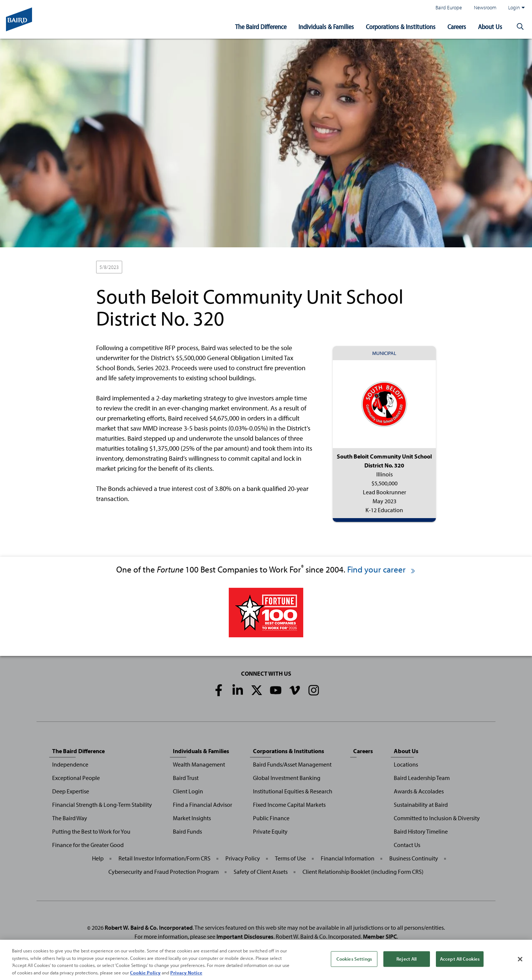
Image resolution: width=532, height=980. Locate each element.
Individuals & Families (326, 27)
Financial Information (348, 858)
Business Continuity (414, 858)
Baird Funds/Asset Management (292, 764)
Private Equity (270, 831)
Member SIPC (380, 936)
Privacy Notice (186, 977)
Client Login (188, 791)
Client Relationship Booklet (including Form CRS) (363, 872)
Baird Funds (187, 831)
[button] (520, 27)
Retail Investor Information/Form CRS (164, 858)
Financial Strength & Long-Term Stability (102, 805)
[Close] (520, 964)
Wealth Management (199, 764)
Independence (70, 764)
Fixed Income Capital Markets (289, 805)
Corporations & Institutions (401, 27)
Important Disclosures (245, 936)
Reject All (406, 963)
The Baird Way (70, 818)
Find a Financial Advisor (202, 805)
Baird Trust (186, 778)
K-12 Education (191, 267)
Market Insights (192, 818)
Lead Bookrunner (147, 267)
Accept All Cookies (460, 963)
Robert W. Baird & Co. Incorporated (149, 927)
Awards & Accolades (419, 791)
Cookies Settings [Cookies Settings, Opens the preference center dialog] (354, 963)
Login (516, 7)
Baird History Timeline (421, 831)
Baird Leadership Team (422, 778)
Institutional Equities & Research (293, 791)
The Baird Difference (261, 27)
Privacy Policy (243, 858)
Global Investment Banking (287, 778)
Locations (406, 764)
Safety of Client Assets (261, 872)
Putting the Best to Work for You (91, 831)
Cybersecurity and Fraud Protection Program (164, 872)
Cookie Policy (145, 977)
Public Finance (271, 818)
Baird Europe (449, 7)
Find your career (382, 569)
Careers (457, 27)
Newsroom (485, 7)
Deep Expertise (71, 791)
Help (98, 858)
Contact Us (407, 845)
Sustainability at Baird (421, 805)
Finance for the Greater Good (88, 845)
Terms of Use (290, 858)
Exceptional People (76, 778)
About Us (490, 27)
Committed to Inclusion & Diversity (437, 818)
